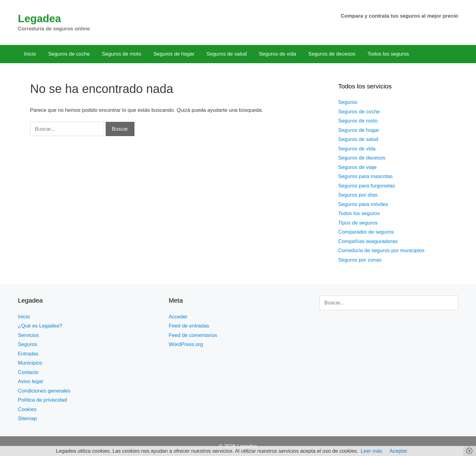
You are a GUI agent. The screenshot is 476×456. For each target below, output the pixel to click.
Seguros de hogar (174, 54)
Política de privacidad (42, 400)
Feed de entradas (189, 326)
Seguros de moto (122, 54)
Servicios (28, 335)
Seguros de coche (69, 54)
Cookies (27, 409)
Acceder (178, 317)
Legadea (39, 18)
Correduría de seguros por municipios (381, 250)
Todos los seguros (388, 54)
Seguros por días (358, 195)
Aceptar (398, 451)
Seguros (348, 102)
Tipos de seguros (358, 223)
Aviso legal (30, 381)
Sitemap (27, 418)
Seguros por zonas (360, 260)
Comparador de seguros (366, 232)
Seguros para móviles (363, 204)
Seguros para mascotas (365, 176)
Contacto (28, 372)
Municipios (30, 363)
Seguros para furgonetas (367, 186)
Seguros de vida (278, 54)
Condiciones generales (44, 391)
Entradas (28, 354)
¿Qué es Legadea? (40, 326)
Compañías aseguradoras (368, 241)
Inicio (30, 54)
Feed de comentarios (193, 335)
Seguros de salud (226, 54)
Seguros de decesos (332, 54)
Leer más (371, 451)
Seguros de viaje (357, 167)
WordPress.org (186, 344)
